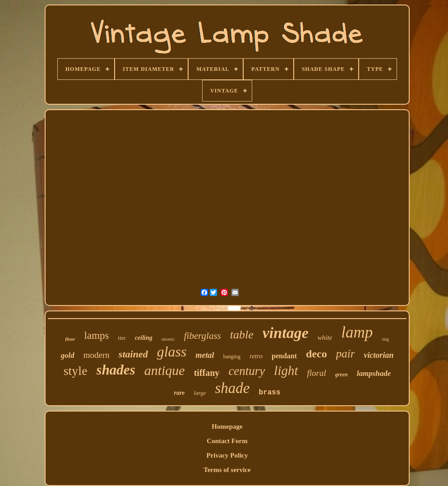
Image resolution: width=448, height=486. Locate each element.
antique (165, 370)
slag (385, 339)
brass (270, 393)
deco (316, 354)
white (325, 338)
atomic (168, 339)
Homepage (227, 426)
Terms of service (227, 470)
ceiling (144, 338)
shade (233, 388)
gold (68, 355)
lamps (97, 336)
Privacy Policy (227, 455)
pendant (284, 356)
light (286, 370)
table (242, 335)
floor (70, 339)
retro (256, 356)
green (342, 375)
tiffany (207, 373)
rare (179, 393)
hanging (232, 356)
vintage (286, 333)
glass (172, 352)
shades (116, 370)
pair (346, 354)
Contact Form (227, 441)
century (247, 371)
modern (97, 355)
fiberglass (203, 336)
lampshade (374, 373)
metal (205, 355)
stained (133, 354)
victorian (379, 355)
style (76, 371)
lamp (357, 332)
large (200, 393)
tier (122, 338)
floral (317, 373)
